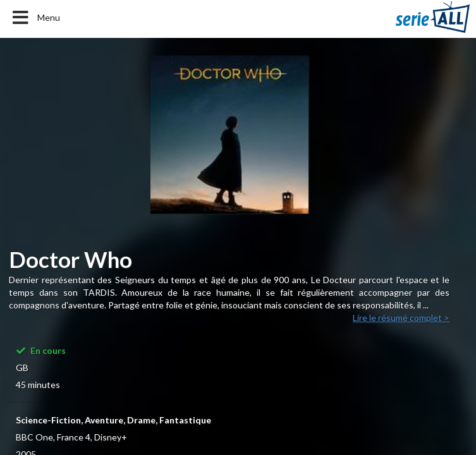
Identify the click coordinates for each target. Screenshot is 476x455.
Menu (35, 18)
